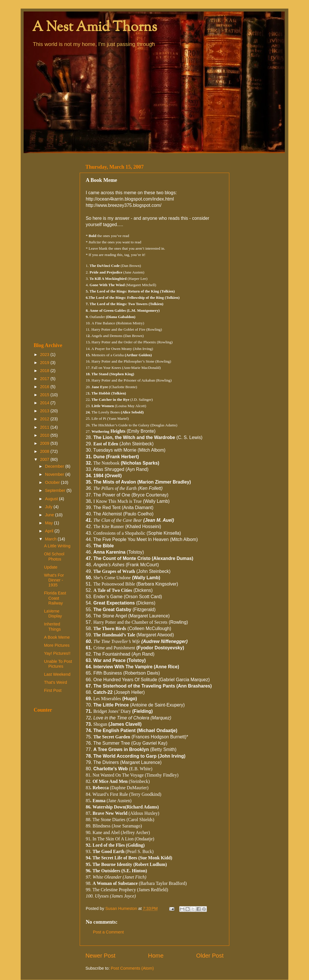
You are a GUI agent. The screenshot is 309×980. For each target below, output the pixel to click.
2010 (45, 435)
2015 (45, 395)
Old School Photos (54, 556)
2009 (45, 443)
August (52, 499)
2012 (45, 419)
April (50, 531)
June (50, 515)
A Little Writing (57, 546)
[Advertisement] (53, 248)
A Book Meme (57, 637)
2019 (45, 363)
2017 (45, 379)
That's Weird (56, 682)
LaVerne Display (53, 614)
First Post (53, 690)
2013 (45, 411)
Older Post (210, 956)
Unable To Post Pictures (58, 664)
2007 (45, 459)
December (55, 466)
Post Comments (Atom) (132, 968)
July (49, 507)
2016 (45, 387)
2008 (45, 451)
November (55, 474)
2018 (45, 371)
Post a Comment (108, 932)
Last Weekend (57, 674)
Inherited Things (52, 626)
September (56, 490)
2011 (45, 427)
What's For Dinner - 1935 (54, 580)
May (50, 523)
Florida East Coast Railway (55, 598)
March (51, 539)
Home (156, 956)
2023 (45, 355)
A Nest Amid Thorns (95, 28)
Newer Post (100, 956)
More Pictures (57, 645)
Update (51, 567)
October (53, 482)
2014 (45, 403)
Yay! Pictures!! (57, 653)
